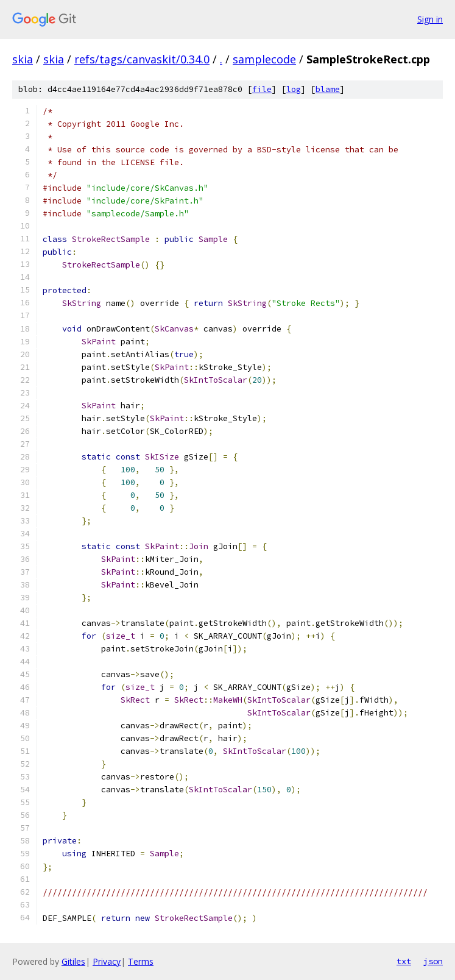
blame (328, 89)
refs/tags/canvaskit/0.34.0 (142, 59)
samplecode (264, 59)
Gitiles (73, 961)
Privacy (107, 961)
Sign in (430, 19)
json (433, 961)
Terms (141, 961)
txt (404, 961)
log (294, 89)
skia (23, 59)
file (262, 89)
